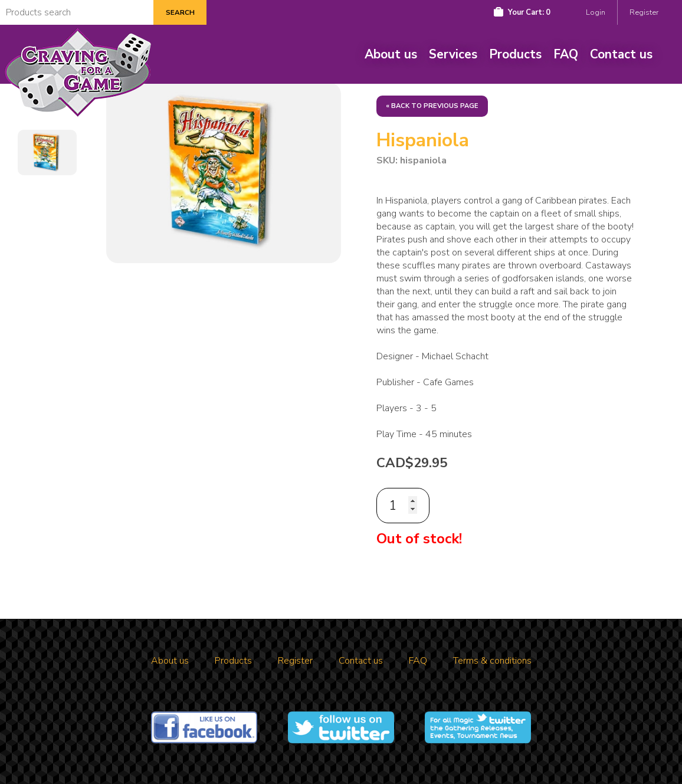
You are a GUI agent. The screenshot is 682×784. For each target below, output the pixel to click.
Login (596, 12)
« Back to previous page (432, 106)
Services (453, 54)
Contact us (621, 54)
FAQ (566, 54)
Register (644, 12)
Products (515, 54)
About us (391, 54)
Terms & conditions (492, 661)
